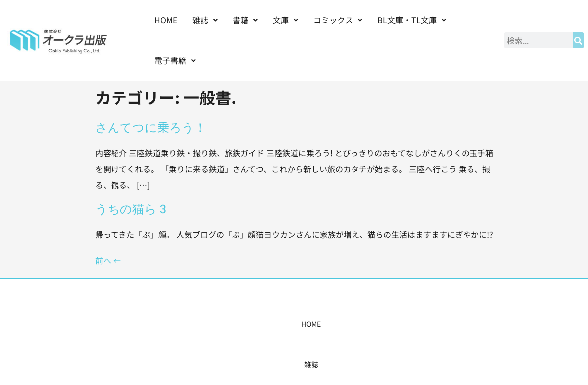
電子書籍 (175, 60)
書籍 (245, 20)
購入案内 (276, 324)
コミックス (338, 20)
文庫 (286, 20)
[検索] (578, 40)
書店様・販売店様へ (337, 324)
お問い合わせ (447, 324)
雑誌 (205, 20)
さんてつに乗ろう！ (151, 127)
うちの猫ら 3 (131, 209)
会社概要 (397, 324)
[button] (205, 20)
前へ (108, 260)
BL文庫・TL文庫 (412, 20)
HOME (166, 20)
